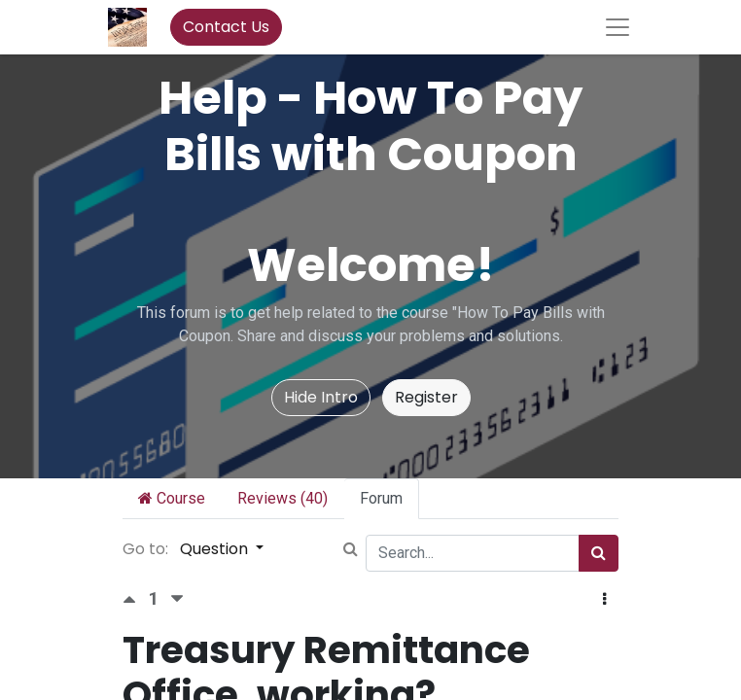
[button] (604, 600)
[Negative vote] (177, 599)
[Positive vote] (135, 599)
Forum (381, 498)
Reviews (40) (282, 498)
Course (172, 498)
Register (426, 397)
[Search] (599, 553)
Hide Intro (321, 397)
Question (216, 549)
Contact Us (226, 27)
